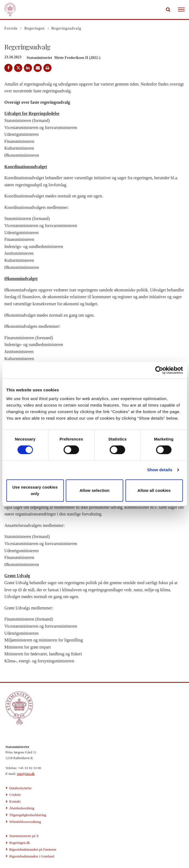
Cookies (15, 795)
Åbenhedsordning (22, 808)
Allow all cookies (154, 490)
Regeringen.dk (20, 843)
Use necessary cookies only (35, 490)
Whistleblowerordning (25, 822)
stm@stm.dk (26, 774)
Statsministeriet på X (24, 836)
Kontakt (15, 801)
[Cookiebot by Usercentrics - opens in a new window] (159, 370)
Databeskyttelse (20, 788)
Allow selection (94, 490)
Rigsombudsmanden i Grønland (32, 856)
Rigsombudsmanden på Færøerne (33, 849)
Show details (160, 470)
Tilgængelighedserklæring (28, 815)
